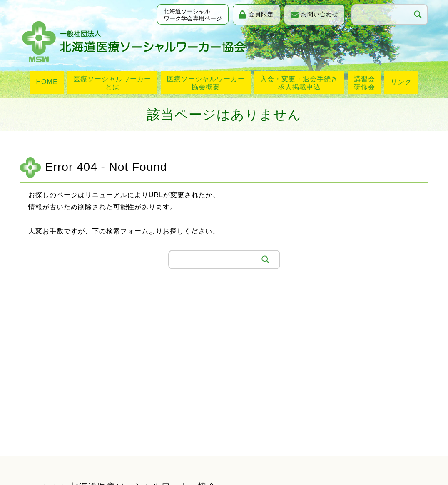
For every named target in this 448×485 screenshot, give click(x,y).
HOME (47, 82)
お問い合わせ (319, 14)
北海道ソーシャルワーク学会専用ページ (190, 15)
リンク (401, 82)
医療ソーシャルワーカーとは (112, 83)
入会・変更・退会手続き (299, 83)
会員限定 (259, 14)
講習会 (365, 83)
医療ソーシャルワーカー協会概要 (206, 83)
